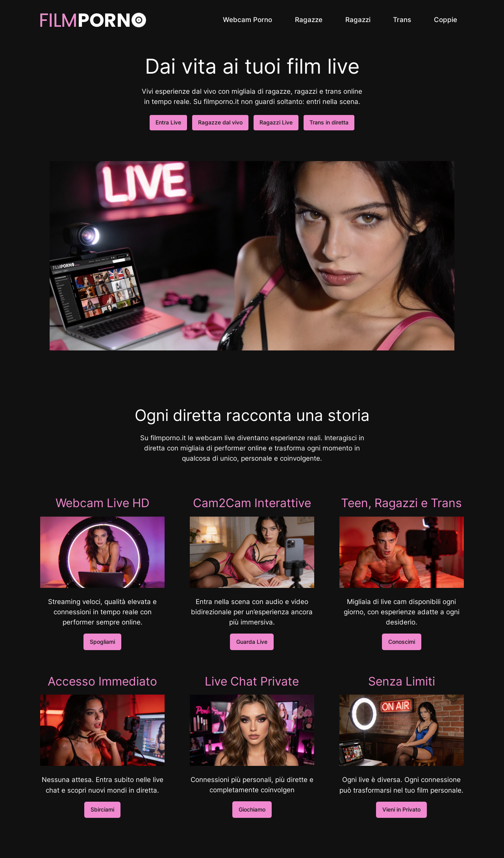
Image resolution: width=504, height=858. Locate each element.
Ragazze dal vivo (220, 122)
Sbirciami (102, 809)
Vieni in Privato (401, 809)
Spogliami (102, 642)
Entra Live (168, 122)
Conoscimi (402, 642)
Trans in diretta (329, 122)
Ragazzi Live (276, 122)
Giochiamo (252, 809)
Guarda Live (252, 642)
